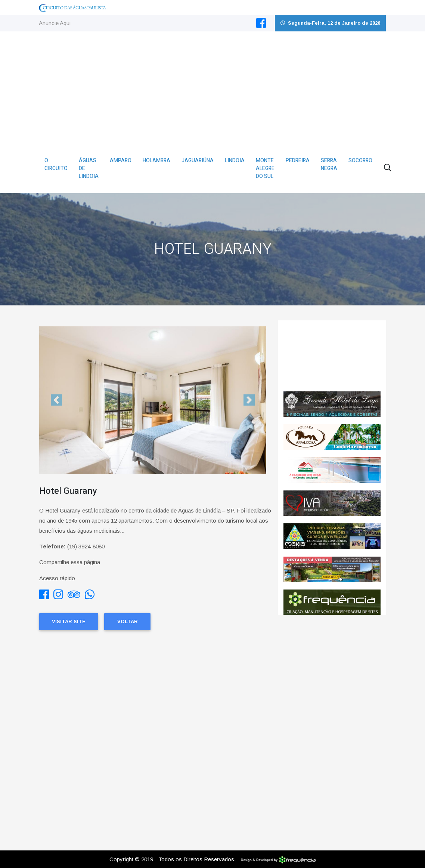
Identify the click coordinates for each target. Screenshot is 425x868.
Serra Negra (329, 164)
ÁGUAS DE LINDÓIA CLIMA (332, 356)
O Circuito (56, 164)
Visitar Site (69, 621)
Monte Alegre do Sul (265, 168)
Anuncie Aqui (55, 23)
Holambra (156, 161)
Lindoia (235, 161)
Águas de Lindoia (89, 168)
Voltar (128, 621)
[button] (56, 400)
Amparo (121, 161)
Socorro (360, 161)
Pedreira (298, 161)
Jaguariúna (198, 161)
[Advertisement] (213, 87)
